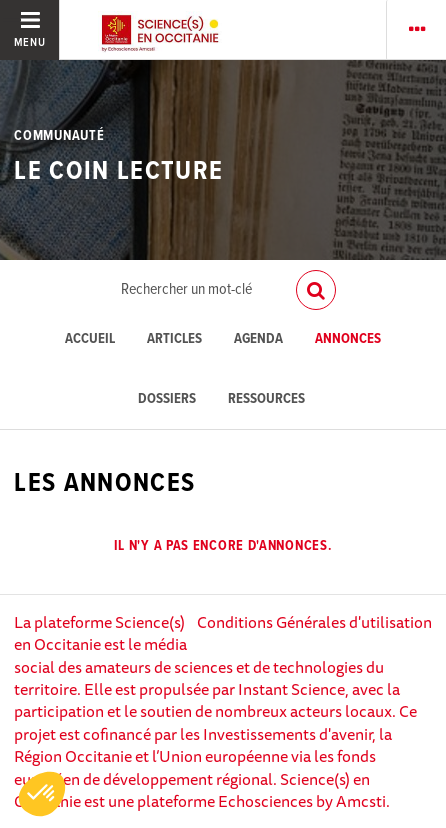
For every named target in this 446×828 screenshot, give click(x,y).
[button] (42, 794)
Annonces (348, 339)
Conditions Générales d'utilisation (314, 622)
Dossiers (167, 399)
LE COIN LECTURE (118, 172)
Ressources (266, 399)
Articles (174, 339)
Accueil (90, 339)
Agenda (258, 339)
